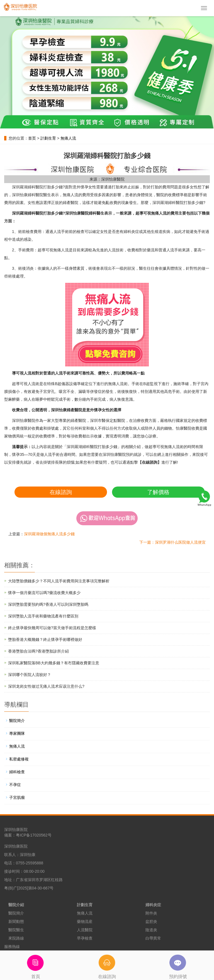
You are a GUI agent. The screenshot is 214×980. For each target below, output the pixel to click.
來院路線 (16, 938)
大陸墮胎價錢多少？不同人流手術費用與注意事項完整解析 (59, 581)
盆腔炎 (151, 921)
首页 (32, 138)
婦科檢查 (17, 772)
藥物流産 (85, 921)
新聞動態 (16, 921)
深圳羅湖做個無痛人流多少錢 (49, 534)
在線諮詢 (61, 492)
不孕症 (15, 785)
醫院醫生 (16, 930)
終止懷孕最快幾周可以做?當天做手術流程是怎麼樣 (52, 628)
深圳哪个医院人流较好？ (30, 675)
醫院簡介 (17, 721)
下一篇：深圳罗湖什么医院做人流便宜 (172, 542)
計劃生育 (48, 138)
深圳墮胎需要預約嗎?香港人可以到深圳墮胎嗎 (48, 604)
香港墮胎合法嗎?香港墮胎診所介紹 (38, 651)
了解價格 (158, 492)
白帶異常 (153, 938)
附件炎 (151, 913)
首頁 (36, 965)
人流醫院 (85, 930)
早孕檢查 (85, 938)
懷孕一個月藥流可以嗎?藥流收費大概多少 (44, 593)
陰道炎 (151, 930)
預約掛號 (178, 965)
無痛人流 (68, 138)
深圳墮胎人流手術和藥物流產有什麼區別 (43, 616)
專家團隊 (17, 733)
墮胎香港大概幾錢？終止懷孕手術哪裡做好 (45, 639)
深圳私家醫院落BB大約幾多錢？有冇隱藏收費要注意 (54, 663)
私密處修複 (19, 759)
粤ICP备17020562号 (34, 835)
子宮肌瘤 (17, 797)
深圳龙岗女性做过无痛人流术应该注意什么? (46, 686)
